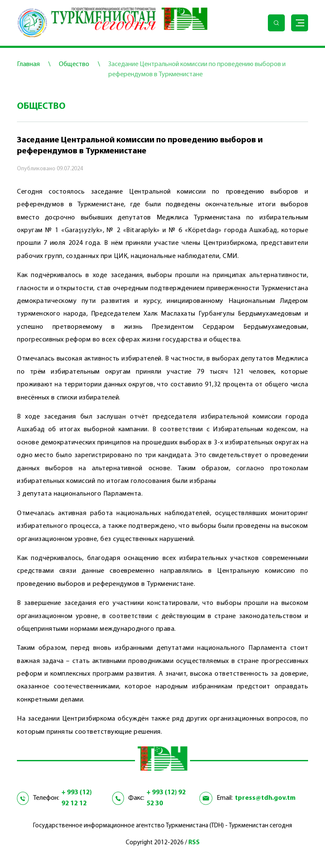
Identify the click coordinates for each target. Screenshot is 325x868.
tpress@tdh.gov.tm (265, 798)
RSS (194, 843)
